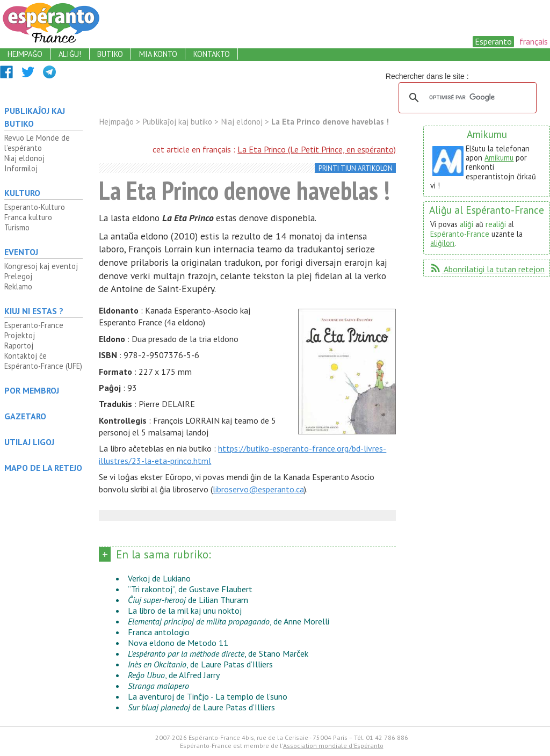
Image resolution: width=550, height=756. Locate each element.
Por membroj (32, 390)
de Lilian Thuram (188, 600)
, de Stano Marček (218, 653)
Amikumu (499, 158)
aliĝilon (442, 243)
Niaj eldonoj (24, 158)
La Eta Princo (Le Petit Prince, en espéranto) (317, 149)
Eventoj (21, 252)
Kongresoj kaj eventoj (41, 266)
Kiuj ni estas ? (34, 311)
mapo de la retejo (43, 468)
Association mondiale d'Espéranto (333, 746)
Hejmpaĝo (116, 122)
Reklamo (18, 286)
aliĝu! (70, 54)
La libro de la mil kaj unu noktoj (185, 610)
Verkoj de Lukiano (159, 578)
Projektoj (20, 335)
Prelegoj (18, 276)
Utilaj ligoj (29, 442)
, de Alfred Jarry (174, 675)
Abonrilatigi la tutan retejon (487, 269)
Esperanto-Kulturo (35, 207)
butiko (110, 54)
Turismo (17, 227)
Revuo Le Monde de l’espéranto (37, 143)
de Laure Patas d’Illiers (201, 707)
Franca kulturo (28, 217)
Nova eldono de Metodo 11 (178, 643)
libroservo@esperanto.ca (258, 489)
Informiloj (21, 168)
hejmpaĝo (25, 54)
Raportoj (19, 346)
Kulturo (22, 193)
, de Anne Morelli (229, 621)
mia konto (158, 54)
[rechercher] (466, 98)
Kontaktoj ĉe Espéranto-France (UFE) (43, 361)
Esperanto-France (34, 325)
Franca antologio (159, 632)
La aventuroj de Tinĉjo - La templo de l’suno (208, 696)
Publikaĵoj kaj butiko (35, 117)
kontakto (212, 54)
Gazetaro (25, 416)
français (534, 41)
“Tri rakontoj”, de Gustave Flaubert (190, 589)
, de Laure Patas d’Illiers (200, 664)
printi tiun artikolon (356, 168)
